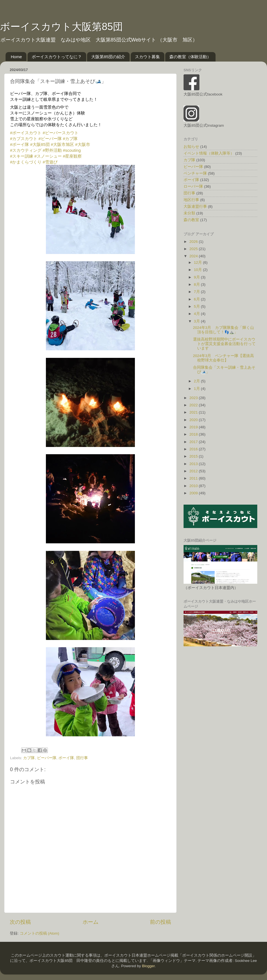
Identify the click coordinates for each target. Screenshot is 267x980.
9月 (197, 277)
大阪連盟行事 (195, 206)
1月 (197, 389)
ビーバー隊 (47, 758)
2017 (194, 442)
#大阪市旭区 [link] (62, 144)
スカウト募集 (147, 57)
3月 (197, 321)
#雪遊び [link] (50, 162)
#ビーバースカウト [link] (61, 133)
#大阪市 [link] (82, 144)
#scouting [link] (72, 150)
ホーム (91, 922)
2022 (194, 405)
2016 (194, 449)
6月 (197, 299)
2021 (194, 412)
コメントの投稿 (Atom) (39, 933)
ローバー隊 (193, 186)
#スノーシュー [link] (48, 156)
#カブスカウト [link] (24, 139)
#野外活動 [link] (52, 150)
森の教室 (191, 220)
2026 (194, 242)
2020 (194, 420)
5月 (197, 306)
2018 (194, 434)
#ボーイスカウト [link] (26, 133)
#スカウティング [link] (26, 150)
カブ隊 (29, 758)
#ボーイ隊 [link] (19, 144)
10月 (198, 270)
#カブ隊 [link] (70, 139)
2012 (194, 471)
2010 (194, 486)
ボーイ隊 (66, 758)
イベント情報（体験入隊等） (209, 153)
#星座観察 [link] (72, 156)
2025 (194, 249)
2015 (194, 456)
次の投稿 (20, 922)
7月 (197, 292)
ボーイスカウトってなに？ (57, 57)
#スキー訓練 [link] (22, 156)
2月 (197, 381)
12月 (198, 262)
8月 (197, 284)
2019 (194, 427)
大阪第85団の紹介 (108, 57)
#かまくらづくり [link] (26, 162)
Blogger (148, 966)
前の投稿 (160, 922)
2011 (194, 478)
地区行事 (191, 200)
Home (16, 57)
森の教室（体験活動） (190, 57)
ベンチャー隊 (195, 173)
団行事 (82, 758)
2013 (194, 464)
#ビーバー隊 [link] (50, 139)
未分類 (189, 213)
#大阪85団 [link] (40, 144)
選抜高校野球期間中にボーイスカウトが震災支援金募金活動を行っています (224, 344)
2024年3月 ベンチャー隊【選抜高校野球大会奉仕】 (224, 358)
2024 (194, 256)
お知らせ (191, 147)
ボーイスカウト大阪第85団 (61, 27)
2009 (194, 493)
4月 (197, 314)
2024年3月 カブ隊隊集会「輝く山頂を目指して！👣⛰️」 (224, 330)
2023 (194, 398)
